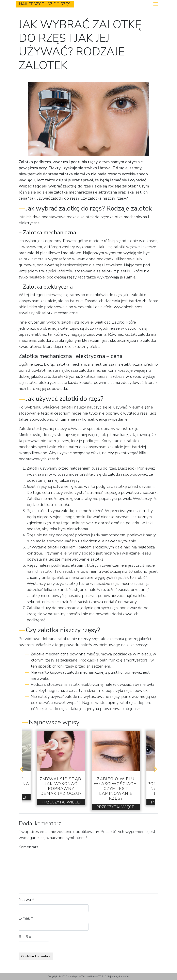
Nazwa (26, 900)
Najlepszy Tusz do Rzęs (45, 4)
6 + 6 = (25, 937)
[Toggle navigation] (156, 4)
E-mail (26, 918)
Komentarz (28, 847)
